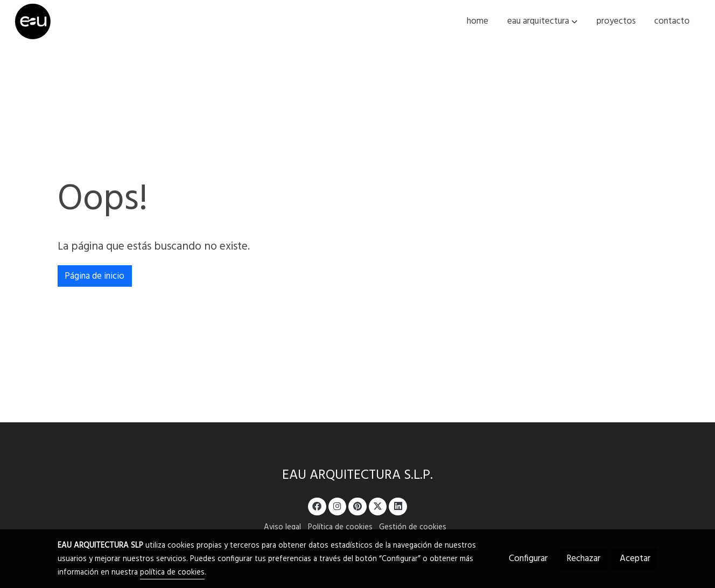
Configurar (528, 559)
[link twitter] (378, 505)
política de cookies (172, 573)
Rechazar (583, 559)
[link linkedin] (398, 505)
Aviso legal (282, 527)
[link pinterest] (358, 505)
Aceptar (635, 559)
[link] (33, 22)
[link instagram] (338, 505)
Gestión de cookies (413, 527)
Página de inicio (94, 276)
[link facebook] (317, 505)
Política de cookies (340, 527)
